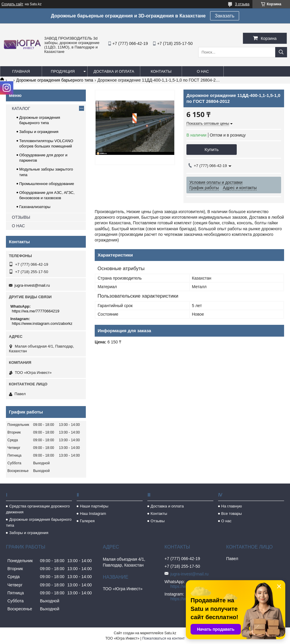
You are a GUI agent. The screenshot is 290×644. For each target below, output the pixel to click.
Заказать (225, 16)
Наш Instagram (93, 514)
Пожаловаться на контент (163, 638)
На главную (232, 506)
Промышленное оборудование (47, 184)
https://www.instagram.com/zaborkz (42, 323)
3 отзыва (242, 4)
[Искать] (281, 52)
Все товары (232, 514)
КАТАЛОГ (21, 108)
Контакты (161, 71)
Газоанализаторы (35, 207)
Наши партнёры (94, 506)
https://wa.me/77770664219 (36, 311)
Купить (211, 149)
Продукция (63, 71)
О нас (203, 71)
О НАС (18, 226)
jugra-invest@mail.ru (32, 285)
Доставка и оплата (114, 71)
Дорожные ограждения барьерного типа (55, 80)
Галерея (87, 521)
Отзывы (158, 521)
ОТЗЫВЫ (21, 217)
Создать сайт (12, 4)
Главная (21, 71)
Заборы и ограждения (39, 132)
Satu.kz (170, 633)
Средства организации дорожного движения (38, 509)
